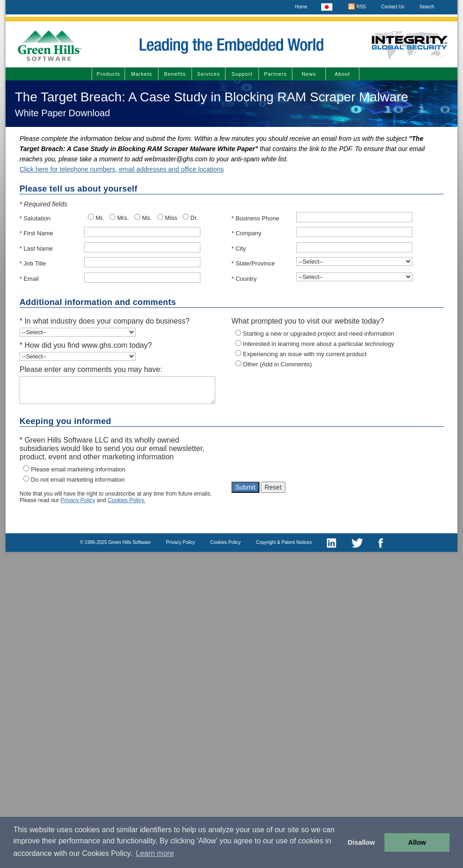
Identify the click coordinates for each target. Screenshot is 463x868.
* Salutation (35, 218)
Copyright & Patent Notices (284, 542)
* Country (244, 279)
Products (109, 74)
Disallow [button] (361, 842)
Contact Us (393, 7)
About (342, 74)
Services (208, 74)
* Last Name (36, 248)
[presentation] (302, 457)
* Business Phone (255, 218)
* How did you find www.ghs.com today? (86, 345)
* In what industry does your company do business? (105, 321)
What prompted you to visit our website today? (308, 321)
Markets (142, 74)
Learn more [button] (155, 853)
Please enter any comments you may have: (91, 369)
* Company (246, 233)
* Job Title (33, 263)
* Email (29, 279)
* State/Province (253, 263)
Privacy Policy (78, 500)
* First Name (36, 233)
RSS (357, 7)
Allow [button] (417, 842)
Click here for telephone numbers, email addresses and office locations (122, 169)
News (309, 74)
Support (242, 74)
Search (427, 7)
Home (301, 7)
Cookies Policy (225, 542)
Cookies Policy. (126, 500)
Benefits (175, 74)
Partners (275, 74)
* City (239, 248)
